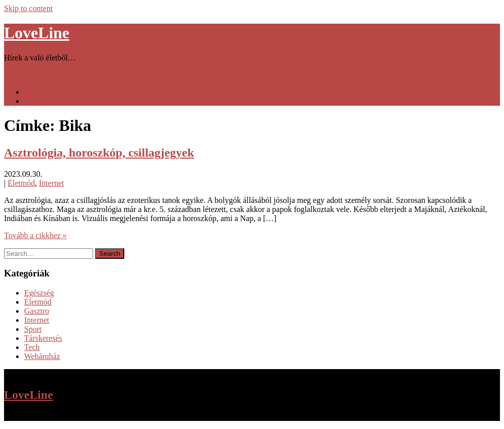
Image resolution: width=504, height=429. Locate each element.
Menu (13, 75)
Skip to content (28, 8)
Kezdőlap (39, 92)
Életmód (21, 183)
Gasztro (37, 311)
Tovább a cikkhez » (35, 235)
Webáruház (42, 356)
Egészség (39, 293)
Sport (33, 329)
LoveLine (37, 33)
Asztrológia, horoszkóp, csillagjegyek (99, 153)
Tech (32, 347)
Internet (51, 183)
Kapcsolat (40, 101)
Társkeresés (43, 338)
